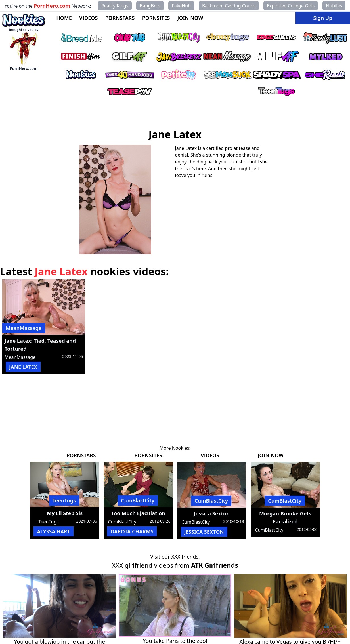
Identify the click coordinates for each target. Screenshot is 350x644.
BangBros (150, 6)
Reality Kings (115, 6)
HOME (64, 18)
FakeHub (181, 6)
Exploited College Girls (291, 6)
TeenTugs (64, 500)
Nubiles (334, 6)
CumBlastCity (138, 500)
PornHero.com (52, 6)
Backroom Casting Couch (229, 6)
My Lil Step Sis (65, 513)
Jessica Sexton (212, 513)
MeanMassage (24, 328)
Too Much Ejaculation (138, 513)
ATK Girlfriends (215, 565)
